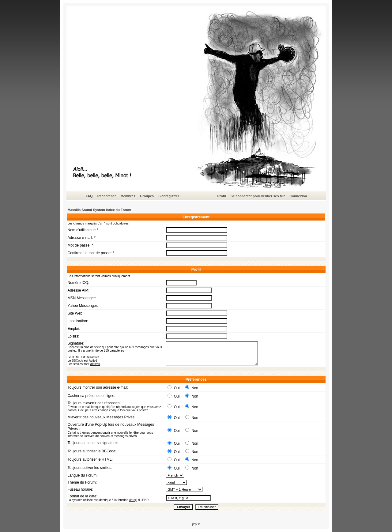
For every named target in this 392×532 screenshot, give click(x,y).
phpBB (196, 524)
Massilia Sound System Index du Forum (100, 210)
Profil (222, 196)
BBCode (77, 361)
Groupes (147, 196)
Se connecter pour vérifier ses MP (258, 196)
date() (133, 500)
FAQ (89, 196)
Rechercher (107, 196)
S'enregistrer (169, 196)
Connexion (298, 196)
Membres (128, 196)
